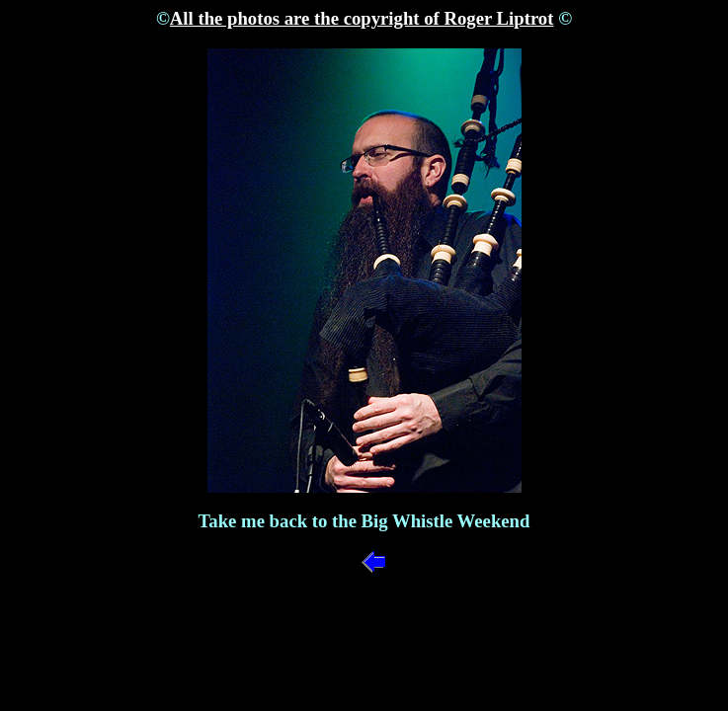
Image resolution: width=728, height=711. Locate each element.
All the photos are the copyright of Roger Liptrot (362, 18)
